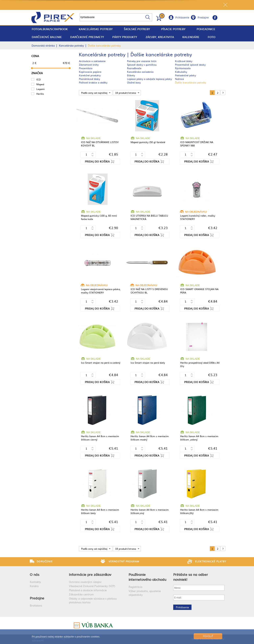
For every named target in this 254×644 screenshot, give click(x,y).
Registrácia (135, 587)
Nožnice (179, 79)
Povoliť (208, 636)
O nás (35, 574)
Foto (212, 37)
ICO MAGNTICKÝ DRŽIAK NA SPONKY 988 (197, 144)
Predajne (203, 18)
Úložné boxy (134, 82)
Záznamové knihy (89, 65)
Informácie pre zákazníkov (90, 574)
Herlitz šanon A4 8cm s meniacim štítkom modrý (150, 438)
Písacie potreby (173, 29)
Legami (40, 89)
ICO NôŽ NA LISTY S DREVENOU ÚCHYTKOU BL (149, 291)
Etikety (131, 75)
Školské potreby (137, 29)
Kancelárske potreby (96, 29)
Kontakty (35, 582)
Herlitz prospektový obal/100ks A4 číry (200, 364)
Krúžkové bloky (184, 61)
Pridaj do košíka (97, 161)
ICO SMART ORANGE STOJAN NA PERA (199, 291)
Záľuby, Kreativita (160, 37)
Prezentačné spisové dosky (190, 65)
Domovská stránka (43, 45)
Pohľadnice (206, 29)
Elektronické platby (211, 561)
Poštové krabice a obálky (93, 82)
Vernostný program (124, 561)
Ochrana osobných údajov (85, 582)
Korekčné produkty (90, 75)
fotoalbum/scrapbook (50, 29)
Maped (40, 84)
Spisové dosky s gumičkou (142, 65)
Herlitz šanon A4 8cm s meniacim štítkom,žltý (199, 511)
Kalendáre (191, 37)
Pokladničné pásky (185, 75)
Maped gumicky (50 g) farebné (148, 142)
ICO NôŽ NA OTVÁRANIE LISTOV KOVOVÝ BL (100, 144)
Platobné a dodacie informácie (88, 590)
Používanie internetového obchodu (147, 577)
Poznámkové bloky (89, 79)
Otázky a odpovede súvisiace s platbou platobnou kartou (93, 600)
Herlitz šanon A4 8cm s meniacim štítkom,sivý (150, 511)
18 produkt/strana (126, 93)
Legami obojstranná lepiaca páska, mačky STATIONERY (101, 291)
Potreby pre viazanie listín (142, 61)
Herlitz (40, 94)
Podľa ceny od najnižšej (94, 93)
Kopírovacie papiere (90, 72)
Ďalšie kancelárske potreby (190, 82)
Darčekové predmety (87, 37)
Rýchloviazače (183, 68)
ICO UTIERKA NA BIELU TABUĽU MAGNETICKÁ (149, 217)
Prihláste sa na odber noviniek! (191, 577)
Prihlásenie (182, 18)
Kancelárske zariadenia (140, 72)
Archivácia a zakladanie (92, 61)
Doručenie (45, 561)
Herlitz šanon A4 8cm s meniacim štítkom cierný (100, 438)
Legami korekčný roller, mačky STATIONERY (198, 217)
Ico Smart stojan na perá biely (148, 363)
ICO (38, 79)
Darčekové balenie (47, 37)
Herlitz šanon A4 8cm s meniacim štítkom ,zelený (199, 438)
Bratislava (36, 605)
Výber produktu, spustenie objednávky (145, 593)
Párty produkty (125, 37)
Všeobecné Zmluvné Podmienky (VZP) (92, 586)
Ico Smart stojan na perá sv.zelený (101, 363)
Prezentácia (86, 68)
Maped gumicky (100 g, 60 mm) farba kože (99, 217)
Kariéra (34, 586)
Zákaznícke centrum (81, 594)
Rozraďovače (134, 68)
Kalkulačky (181, 72)
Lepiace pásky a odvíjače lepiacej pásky (149, 79)
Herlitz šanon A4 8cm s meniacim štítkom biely (100, 511)
